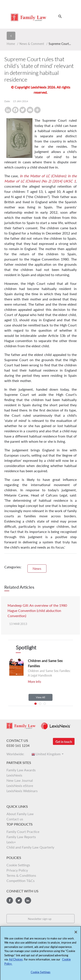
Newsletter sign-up (40, 919)
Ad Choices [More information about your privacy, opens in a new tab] (16, 961)
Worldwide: (17, 754)
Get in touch (64, 742)
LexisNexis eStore (20, 786)
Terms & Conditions (21, 875)
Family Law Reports (21, 837)
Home (11, 44)
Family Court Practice (23, 832)
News (37, 568)
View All (40, 697)
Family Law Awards (21, 770)
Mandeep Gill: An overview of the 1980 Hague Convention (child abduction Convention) (37, 610)
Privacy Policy (17, 870)
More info (34, 682)
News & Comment (32, 44)
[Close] (76, 934)
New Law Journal (20, 780)
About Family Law (20, 814)
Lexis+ (11, 842)
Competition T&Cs (21, 881)
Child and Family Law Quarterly (30, 847)
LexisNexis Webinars (22, 791)
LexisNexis (14, 775)
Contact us (15, 819)
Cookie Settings (18, 865)
